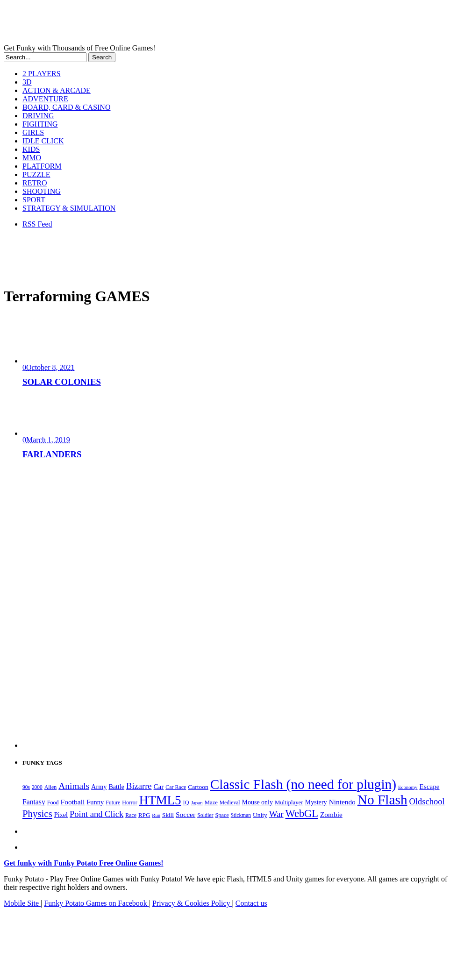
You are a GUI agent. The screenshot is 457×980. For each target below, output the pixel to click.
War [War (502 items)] (276, 814)
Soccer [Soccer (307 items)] (186, 814)
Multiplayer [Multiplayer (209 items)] (289, 802)
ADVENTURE (45, 99)
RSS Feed (37, 224)
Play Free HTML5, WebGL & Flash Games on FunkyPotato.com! (163, 24)
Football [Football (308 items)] (73, 802)
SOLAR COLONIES (62, 382)
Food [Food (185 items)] (53, 802)
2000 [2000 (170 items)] (37, 787)
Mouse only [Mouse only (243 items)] (257, 802)
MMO (32, 158)
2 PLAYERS (42, 74)
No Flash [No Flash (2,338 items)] (382, 800)
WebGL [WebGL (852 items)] (302, 813)
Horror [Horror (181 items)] (129, 802)
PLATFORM (42, 166)
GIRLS (33, 132)
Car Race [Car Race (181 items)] (176, 787)
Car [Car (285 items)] (159, 787)
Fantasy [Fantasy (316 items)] (34, 802)
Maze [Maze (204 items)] (211, 802)
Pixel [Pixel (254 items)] (61, 815)
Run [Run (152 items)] (156, 815)
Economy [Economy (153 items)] (408, 787)
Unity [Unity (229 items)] (260, 815)
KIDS (31, 149)
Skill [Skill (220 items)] (168, 815)
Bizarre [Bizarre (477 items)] (139, 786)
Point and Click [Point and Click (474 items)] (96, 814)
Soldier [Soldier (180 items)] (205, 815)
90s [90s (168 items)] (26, 787)
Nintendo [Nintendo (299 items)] (342, 802)
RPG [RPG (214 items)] (144, 815)
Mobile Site (22, 903)
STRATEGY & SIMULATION (69, 208)
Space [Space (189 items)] (222, 815)
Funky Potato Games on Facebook (96, 903)
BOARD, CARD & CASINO (66, 107)
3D (27, 82)
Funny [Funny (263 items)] (95, 802)
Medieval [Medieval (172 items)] (230, 803)
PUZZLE (36, 174)
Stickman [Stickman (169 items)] (241, 815)
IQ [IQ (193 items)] (186, 802)
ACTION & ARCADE (57, 90)
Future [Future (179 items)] (113, 802)
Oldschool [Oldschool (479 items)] (427, 802)
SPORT (34, 200)
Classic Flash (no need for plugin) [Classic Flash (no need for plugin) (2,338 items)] (303, 784)
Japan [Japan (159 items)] (197, 802)
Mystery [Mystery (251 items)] (316, 802)
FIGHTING (40, 124)
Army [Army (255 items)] (99, 787)
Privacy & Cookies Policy (192, 903)
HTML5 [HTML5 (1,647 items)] (160, 800)
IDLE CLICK (43, 141)
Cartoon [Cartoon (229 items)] (198, 787)
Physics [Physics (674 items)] (37, 814)
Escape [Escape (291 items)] (429, 786)
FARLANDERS (52, 454)
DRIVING (38, 116)
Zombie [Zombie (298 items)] (331, 814)
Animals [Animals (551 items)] (74, 786)
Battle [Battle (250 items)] (116, 787)
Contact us (251, 903)
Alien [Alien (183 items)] (50, 787)
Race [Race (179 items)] (131, 815)
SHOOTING (42, 191)
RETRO (35, 183)
